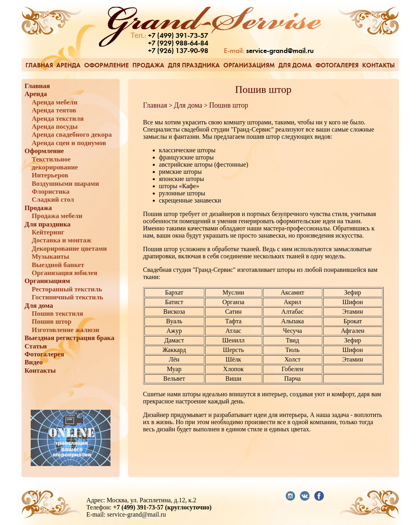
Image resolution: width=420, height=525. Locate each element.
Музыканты (51, 257)
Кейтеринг (48, 232)
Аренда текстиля (58, 119)
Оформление (106, 65)
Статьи (36, 346)
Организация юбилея (65, 273)
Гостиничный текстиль (68, 297)
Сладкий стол (53, 200)
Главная (39, 65)
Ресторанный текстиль (67, 289)
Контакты (379, 65)
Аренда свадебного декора (72, 135)
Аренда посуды (55, 127)
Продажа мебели (57, 216)
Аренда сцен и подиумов (69, 143)
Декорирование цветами (69, 249)
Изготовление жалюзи (66, 330)
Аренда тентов (54, 110)
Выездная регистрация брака (70, 338)
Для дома (295, 65)
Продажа (148, 65)
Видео (34, 362)
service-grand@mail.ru (280, 51)
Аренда (68, 65)
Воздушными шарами (66, 184)
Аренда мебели (55, 102)
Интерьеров (50, 175)
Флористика (51, 192)
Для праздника (194, 65)
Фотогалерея (337, 65)
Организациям (249, 65)
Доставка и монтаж (62, 240)
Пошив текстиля (58, 314)
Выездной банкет (58, 265)
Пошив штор (52, 321)
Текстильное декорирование (55, 163)
